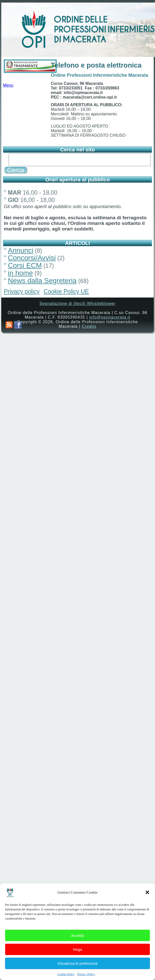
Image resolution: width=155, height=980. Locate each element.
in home (20, 273)
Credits (89, 326)
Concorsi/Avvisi (32, 258)
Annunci (21, 250)
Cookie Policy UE (66, 291)
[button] (147, 902)
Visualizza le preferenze (78, 973)
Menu (8, 87)
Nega (77, 959)
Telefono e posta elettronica (96, 65)
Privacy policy (22, 291)
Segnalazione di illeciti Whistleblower (77, 304)
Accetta (77, 945)
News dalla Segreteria (42, 281)
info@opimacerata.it (110, 317)
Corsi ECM (25, 265)
